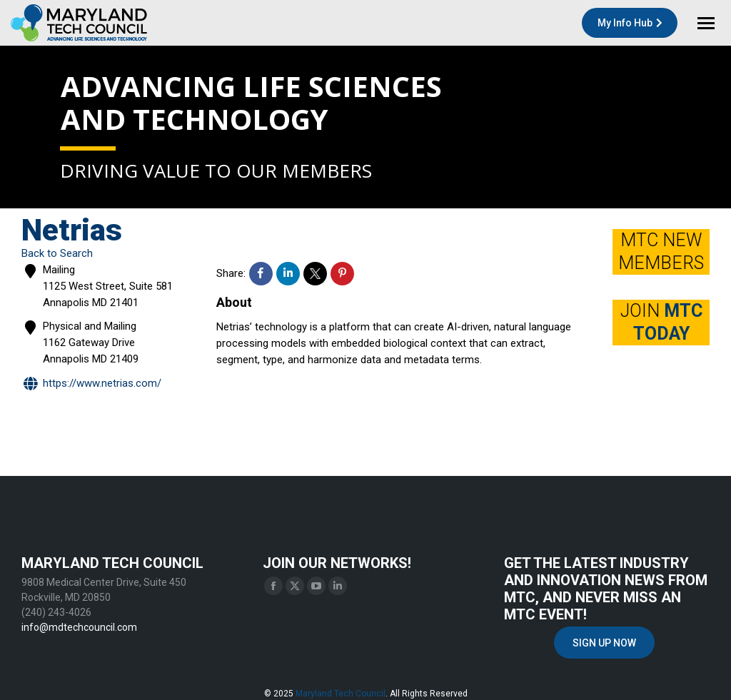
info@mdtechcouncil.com (79, 627)
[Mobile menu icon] (706, 23)
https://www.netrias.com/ (91, 384)
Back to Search (57, 253)
